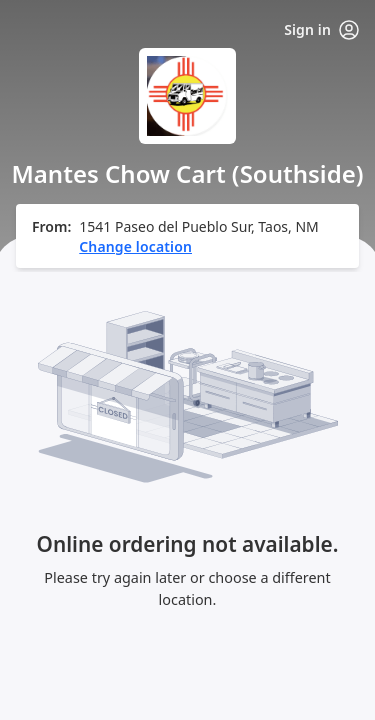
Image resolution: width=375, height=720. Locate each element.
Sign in (321, 30)
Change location (135, 246)
